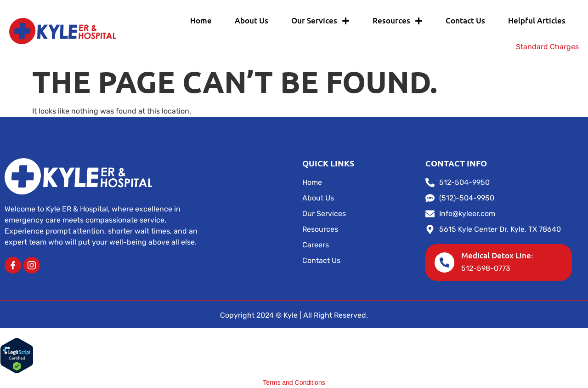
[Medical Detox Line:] (445, 262)
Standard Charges (547, 47)
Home (201, 20)
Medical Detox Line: (498, 255)
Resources (398, 21)
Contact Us (465, 20)
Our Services (320, 21)
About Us (252, 20)
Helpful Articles (537, 20)
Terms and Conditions (294, 382)
